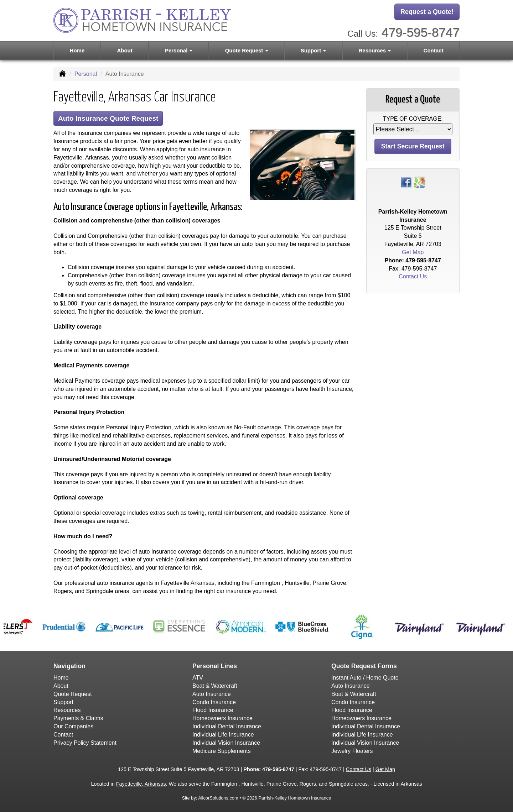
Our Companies (73, 726)
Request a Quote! (427, 12)
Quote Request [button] (247, 50)
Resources (67, 710)
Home (77, 50)
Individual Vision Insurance (226, 743)
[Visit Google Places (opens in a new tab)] (420, 182)
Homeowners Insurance (222, 718)
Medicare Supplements (222, 751)
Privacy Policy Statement (85, 743)
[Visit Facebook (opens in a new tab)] (406, 182)
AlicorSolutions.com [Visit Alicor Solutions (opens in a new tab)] (218, 798)
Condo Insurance (214, 702)
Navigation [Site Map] (69, 666)
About (125, 50)
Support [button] (313, 50)
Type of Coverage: (413, 119)
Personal (86, 74)
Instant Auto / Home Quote (365, 678)
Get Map (413, 252)
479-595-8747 (421, 32)
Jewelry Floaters (352, 751)
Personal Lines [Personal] (215, 666)
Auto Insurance (212, 694)
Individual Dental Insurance (227, 726)
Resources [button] (375, 50)
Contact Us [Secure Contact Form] (413, 276)
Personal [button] (179, 50)
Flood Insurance (213, 710)
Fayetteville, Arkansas (141, 784)
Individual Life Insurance (223, 735)
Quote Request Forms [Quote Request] (364, 666)
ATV (198, 678)
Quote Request (73, 694)
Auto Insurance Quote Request (108, 118)
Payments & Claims (78, 718)
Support (63, 702)
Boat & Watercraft (215, 686)
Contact (434, 50)
